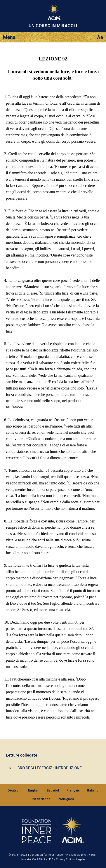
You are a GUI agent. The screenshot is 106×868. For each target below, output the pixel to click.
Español (53, 790)
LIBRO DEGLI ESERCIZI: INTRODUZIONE (48, 768)
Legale (80, 859)
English (34, 790)
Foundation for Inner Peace (45, 855)
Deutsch (14, 790)
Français (73, 790)
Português (66, 799)
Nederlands (41, 799)
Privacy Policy (65, 859)
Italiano (93, 790)
